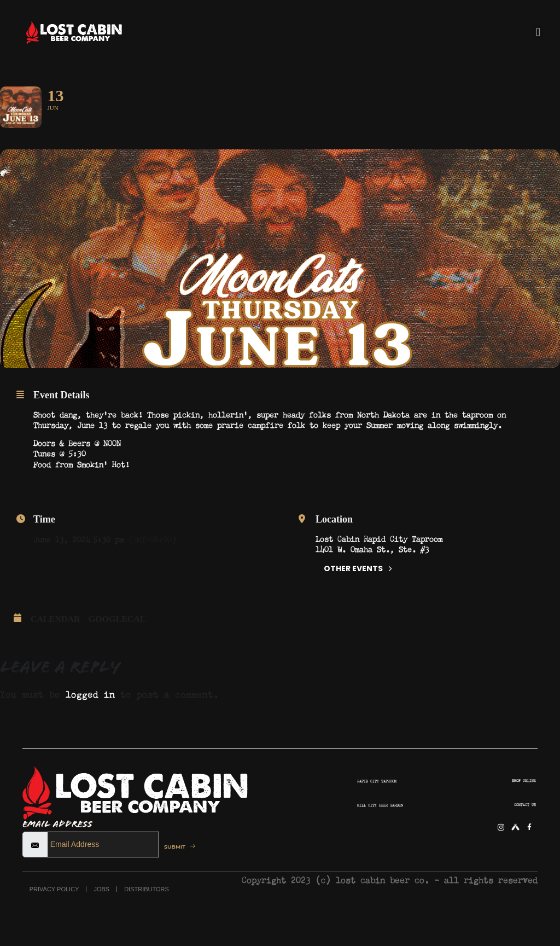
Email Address (57, 853)
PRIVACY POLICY (54, 918)
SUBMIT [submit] (184, 875)
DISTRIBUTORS (147, 918)
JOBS (101, 918)
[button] (538, 32)
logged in (90, 722)
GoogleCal (117, 648)
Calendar (56, 648)
